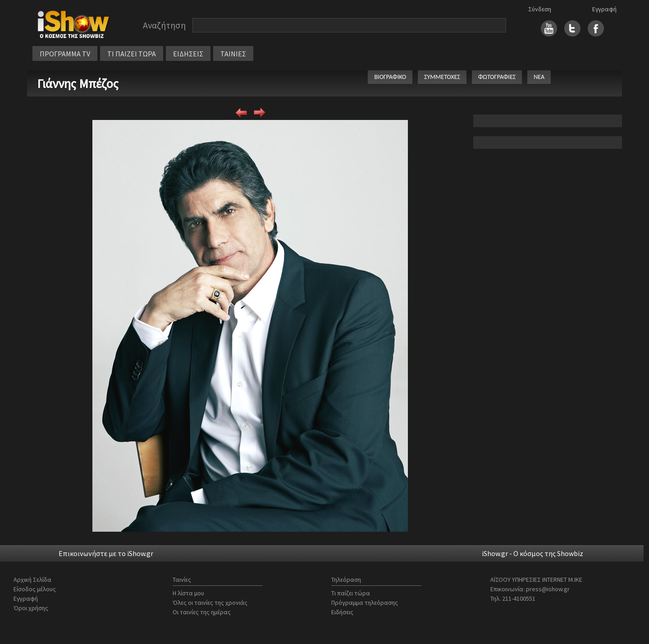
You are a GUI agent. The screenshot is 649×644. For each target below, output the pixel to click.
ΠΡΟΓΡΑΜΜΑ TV (65, 54)
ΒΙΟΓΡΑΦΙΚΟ (390, 77)
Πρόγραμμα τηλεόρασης (365, 603)
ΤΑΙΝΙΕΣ (233, 54)
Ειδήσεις (342, 612)
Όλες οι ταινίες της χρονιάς (210, 603)
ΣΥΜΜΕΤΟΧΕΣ (442, 77)
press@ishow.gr (548, 589)
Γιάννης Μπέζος (78, 83)
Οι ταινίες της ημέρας (202, 612)
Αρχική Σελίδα (32, 580)
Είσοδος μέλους (35, 589)
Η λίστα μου (188, 593)
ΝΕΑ (539, 77)
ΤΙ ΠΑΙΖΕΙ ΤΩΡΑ (132, 54)
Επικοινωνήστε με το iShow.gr (106, 553)
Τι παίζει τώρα (351, 593)
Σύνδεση (540, 9)
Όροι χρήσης (31, 608)
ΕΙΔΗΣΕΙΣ (188, 54)
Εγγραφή (604, 9)
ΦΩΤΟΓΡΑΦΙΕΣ (497, 77)
